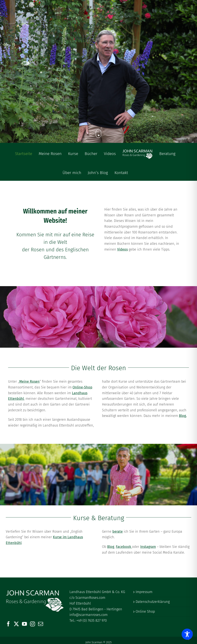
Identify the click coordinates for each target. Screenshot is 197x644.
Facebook (124, 547)
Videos (122, 249)
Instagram (148, 547)
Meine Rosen (29, 382)
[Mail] (41, 624)
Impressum (144, 592)
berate (118, 532)
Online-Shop (82, 387)
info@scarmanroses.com (88, 615)
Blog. (183, 416)
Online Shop (145, 612)
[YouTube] (24, 624)
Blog (111, 547)
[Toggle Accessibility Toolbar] (187, 634)
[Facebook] (8, 624)
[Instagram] (33, 624)
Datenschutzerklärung (153, 602)
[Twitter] (16, 624)
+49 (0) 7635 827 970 (92, 621)
